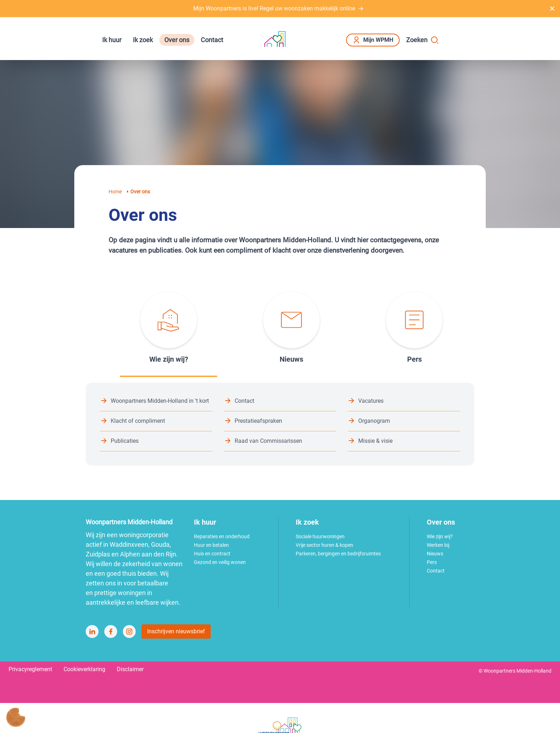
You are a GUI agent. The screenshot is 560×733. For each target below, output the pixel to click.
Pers (432, 562)
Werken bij (438, 545)
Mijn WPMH (373, 40)
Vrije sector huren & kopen (324, 545)
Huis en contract (212, 554)
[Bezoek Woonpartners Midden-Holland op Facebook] (111, 632)
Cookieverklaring (84, 669)
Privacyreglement (30, 669)
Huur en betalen (211, 545)
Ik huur (112, 40)
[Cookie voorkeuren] (16, 717)
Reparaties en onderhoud (222, 536)
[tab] (169, 328)
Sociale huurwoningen (320, 536)
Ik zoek (143, 40)
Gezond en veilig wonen (220, 562)
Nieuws (435, 554)
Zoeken (422, 40)
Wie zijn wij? (440, 536)
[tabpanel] (280, 424)
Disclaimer (130, 669)
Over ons (177, 40)
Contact (212, 40)
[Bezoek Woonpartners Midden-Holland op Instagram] (129, 632)
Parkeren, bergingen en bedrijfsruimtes (338, 554)
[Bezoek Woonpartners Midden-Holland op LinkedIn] (92, 632)
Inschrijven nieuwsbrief (176, 631)
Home (115, 192)
